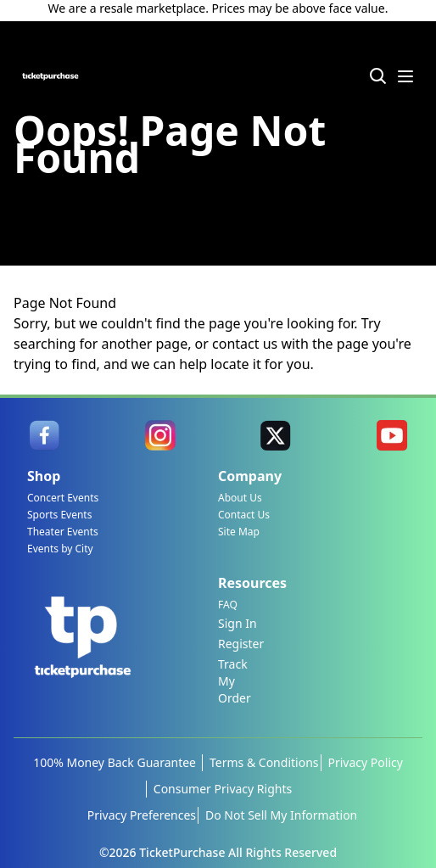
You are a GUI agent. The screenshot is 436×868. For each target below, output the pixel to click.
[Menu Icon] (405, 76)
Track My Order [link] (235, 681)
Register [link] (241, 644)
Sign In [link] (238, 623)
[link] (44, 435)
